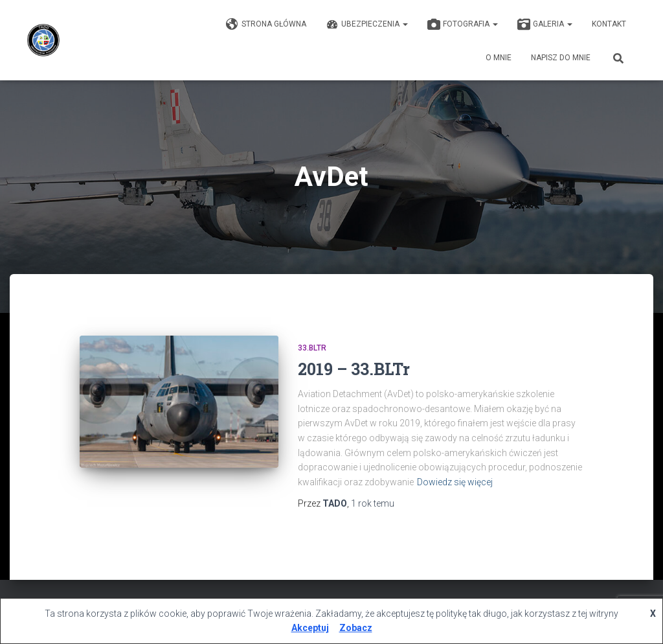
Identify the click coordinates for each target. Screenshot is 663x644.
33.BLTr (312, 348)
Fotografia (463, 25)
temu (373, 503)
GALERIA (545, 25)
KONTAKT (609, 24)
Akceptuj (310, 628)
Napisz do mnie (561, 58)
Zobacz (356, 628)
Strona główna (266, 25)
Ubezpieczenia (367, 25)
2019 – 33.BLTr (354, 369)
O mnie (499, 58)
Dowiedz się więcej (455, 482)
